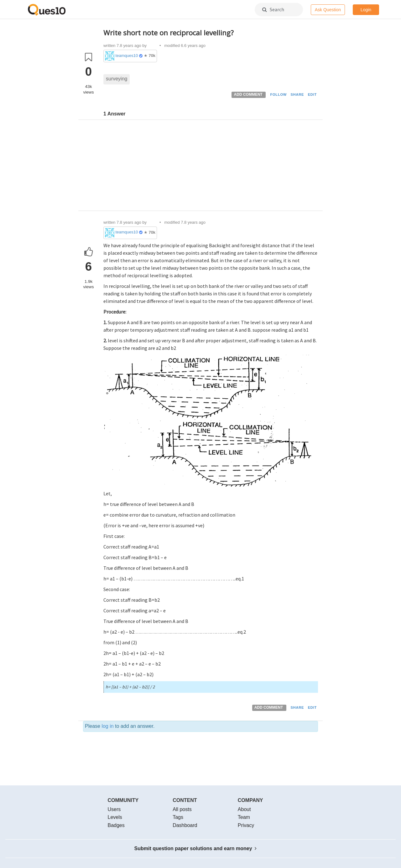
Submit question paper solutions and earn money (196, 848)
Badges (116, 825)
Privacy (246, 825)
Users (114, 809)
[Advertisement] (211, 167)
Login (366, 10)
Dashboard (185, 825)
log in (107, 726)
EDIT (312, 94)
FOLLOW (278, 94)
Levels (115, 817)
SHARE (297, 94)
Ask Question (328, 10)
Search (273, 9)
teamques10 (127, 56)
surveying (117, 79)
